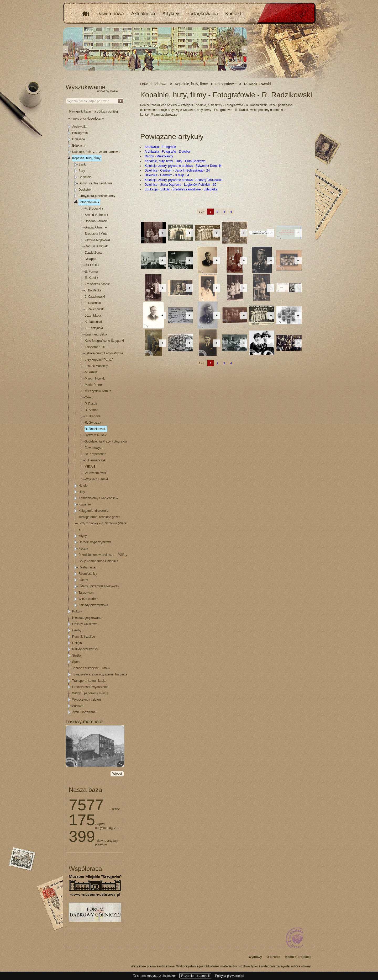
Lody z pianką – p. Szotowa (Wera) (103, 526)
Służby (77, 656)
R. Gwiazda (93, 423)
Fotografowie (89, 202)
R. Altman (92, 410)
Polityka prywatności (229, 976)
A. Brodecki (94, 209)
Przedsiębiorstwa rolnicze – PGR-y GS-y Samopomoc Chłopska (103, 558)
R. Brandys (93, 416)
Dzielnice (79, 139)
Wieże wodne (88, 599)
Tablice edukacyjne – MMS (91, 668)
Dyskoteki (85, 190)
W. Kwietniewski (96, 473)
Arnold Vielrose (97, 215)
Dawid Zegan (94, 253)
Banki (82, 164)
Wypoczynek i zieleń (86, 700)
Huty (82, 492)
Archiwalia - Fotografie (160, 147)
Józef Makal (93, 316)
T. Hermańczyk (95, 460)
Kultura (77, 611)
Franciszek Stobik (97, 284)
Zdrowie (78, 706)
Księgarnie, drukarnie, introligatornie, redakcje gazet (99, 514)
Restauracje (87, 567)
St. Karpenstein (96, 454)
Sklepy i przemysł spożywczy (99, 586)
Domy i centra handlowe (95, 183)
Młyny (83, 536)
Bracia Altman (96, 227)
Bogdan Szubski (96, 221)
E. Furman (92, 271)
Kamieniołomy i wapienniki (98, 498)
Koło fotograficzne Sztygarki (104, 341)
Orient (89, 397)
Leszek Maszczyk (97, 366)
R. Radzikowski (96, 429)
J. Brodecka (93, 290)
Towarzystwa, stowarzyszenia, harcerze (100, 674)
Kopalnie (85, 504)
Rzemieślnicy (88, 574)
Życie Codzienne (84, 712)
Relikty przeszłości (85, 649)
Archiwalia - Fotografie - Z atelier (167, 152)
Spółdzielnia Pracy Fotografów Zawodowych (106, 445)
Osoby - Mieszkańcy (159, 156)
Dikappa (91, 259)
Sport (76, 662)
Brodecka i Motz (96, 234)
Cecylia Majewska (97, 240)
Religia (77, 643)
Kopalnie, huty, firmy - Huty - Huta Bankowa (175, 161)
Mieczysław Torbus (98, 391)
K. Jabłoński (93, 322)
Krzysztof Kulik (95, 347)
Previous (66, 49)
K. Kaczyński (94, 328)
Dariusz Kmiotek (96, 246)
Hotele (83, 486)
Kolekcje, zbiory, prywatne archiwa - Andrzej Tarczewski (183, 180)
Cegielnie (85, 177)
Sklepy (83, 580)
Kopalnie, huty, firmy (86, 158)
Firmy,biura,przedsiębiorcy (97, 196)
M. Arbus (91, 372)
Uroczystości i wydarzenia (90, 687)
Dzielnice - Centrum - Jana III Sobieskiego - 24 (177, 171)
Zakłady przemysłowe (94, 605)
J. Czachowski (95, 297)
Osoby (77, 630)
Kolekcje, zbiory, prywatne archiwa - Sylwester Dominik (183, 166)
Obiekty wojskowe (85, 624)
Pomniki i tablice (84, 637)
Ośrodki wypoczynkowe (95, 542)
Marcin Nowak (95, 379)
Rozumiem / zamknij (195, 976)
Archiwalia (79, 127)
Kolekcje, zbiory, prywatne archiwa (96, 152)
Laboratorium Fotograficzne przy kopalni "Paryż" (104, 356)
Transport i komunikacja (89, 681)
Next (244, 49)
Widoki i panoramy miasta (90, 693)
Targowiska (86, 593)
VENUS (90, 467)
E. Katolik (91, 278)
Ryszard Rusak (95, 435)
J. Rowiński (93, 303)
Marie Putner (94, 385)
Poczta (83, 548)
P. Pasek (91, 404)
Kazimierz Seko (96, 334)
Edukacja (79, 146)
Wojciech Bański (96, 479)
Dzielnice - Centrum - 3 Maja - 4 (167, 175)
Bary (82, 171)
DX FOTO (92, 265)
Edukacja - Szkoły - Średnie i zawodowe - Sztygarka (181, 189)
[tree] (95, 419)
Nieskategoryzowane (87, 618)
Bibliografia (80, 133)
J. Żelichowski (95, 309)
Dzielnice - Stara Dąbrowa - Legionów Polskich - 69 (180, 185)
